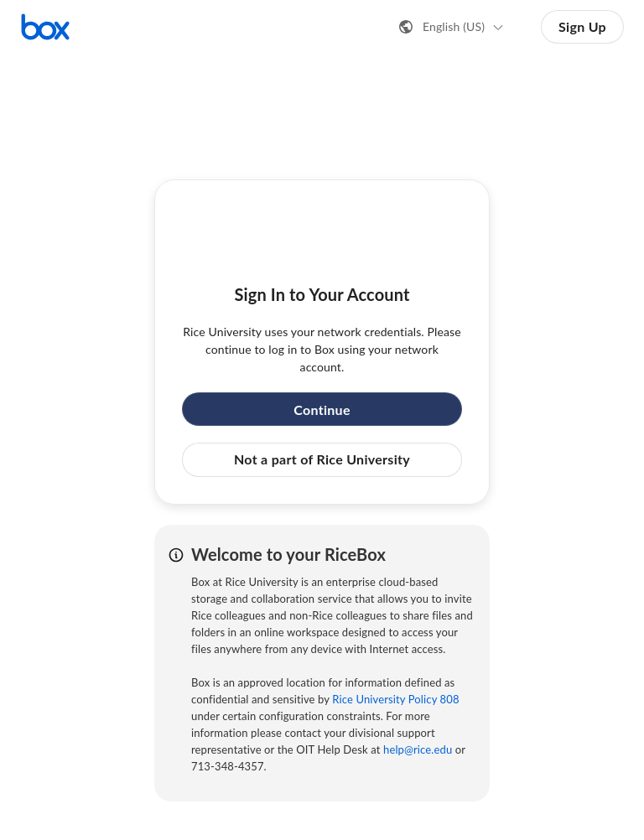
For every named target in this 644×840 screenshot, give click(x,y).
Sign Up (582, 26)
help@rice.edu (418, 749)
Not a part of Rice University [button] (322, 459)
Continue (322, 410)
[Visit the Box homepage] (45, 27)
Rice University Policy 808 (395, 699)
